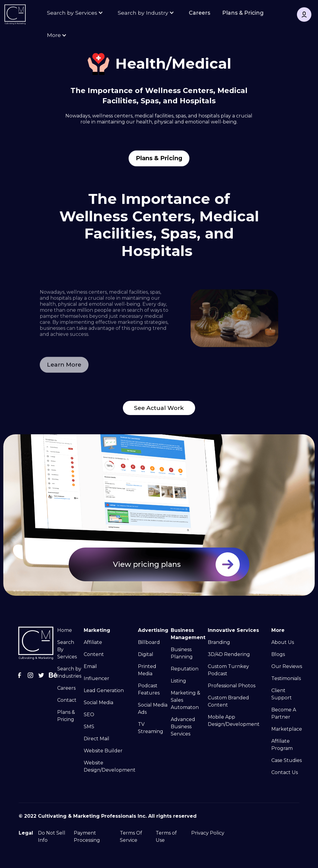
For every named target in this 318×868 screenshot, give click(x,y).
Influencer (97, 678)
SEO (89, 715)
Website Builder (103, 751)
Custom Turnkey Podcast (228, 670)
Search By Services (67, 649)
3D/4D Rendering (229, 654)
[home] (15, 15)
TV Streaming (151, 728)
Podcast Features (149, 689)
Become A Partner (284, 713)
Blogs (278, 654)
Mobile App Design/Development (234, 721)
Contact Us (285, 772)
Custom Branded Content (228, 701)
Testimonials (286, 678)
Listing (178, 681)
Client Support (282, 694)
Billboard (149, 642)
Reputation (185, 669)
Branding (219, 642)
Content (94, 654)
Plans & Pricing (243, 13)
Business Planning (182, 653)
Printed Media (147, 670)
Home (65, 630)
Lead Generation (104, 690)
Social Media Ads (153, 709)
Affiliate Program (282, 745)
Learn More (64, 376)
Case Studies (287, 760)
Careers (200, 13)
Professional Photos (232, 686)
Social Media (98, 703)
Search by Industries (69, 672)
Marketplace (287, 729)
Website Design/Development (110, 766)
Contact (67, 700)
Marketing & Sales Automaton (185, 700)
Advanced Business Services (183, 727)
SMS (89, 727)
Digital (146, 654)
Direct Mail (97, 739)
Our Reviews (287, 666)
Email (90, 666)
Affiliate (93, 642)
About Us (283, 642)
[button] (76, 13)
